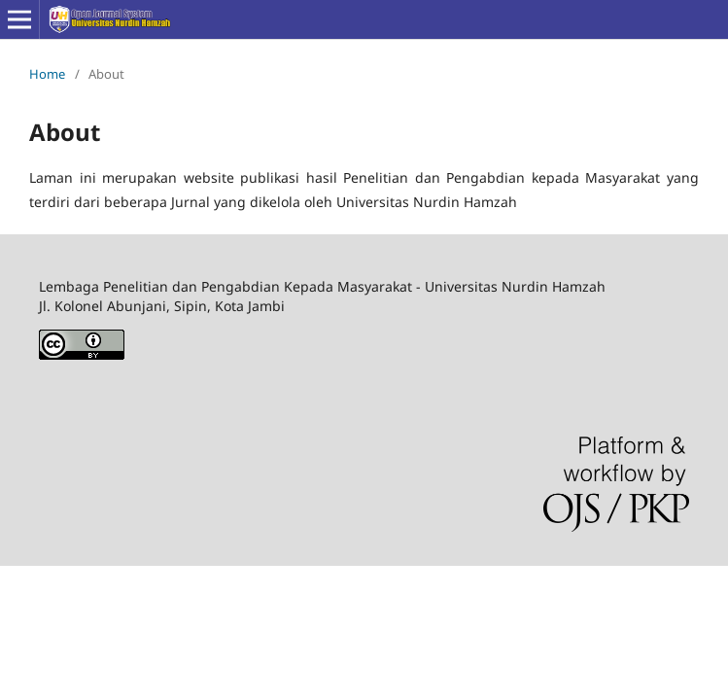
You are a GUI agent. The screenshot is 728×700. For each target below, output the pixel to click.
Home (47, 74)
